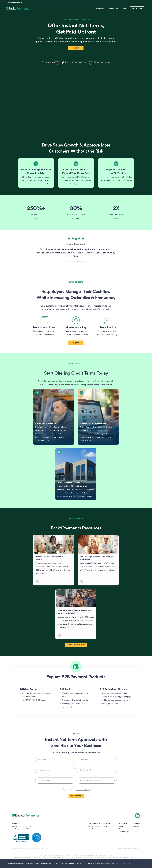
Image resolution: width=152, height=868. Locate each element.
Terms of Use (127, 849)
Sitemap (119, 849)
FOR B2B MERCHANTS (14, 3)
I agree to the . (78, 799)
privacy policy (126, 864)
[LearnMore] (38, 600)
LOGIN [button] (124, 9)
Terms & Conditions (83, 799)
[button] (17, 9)
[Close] (141, 864)
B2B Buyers (100, 9)
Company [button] (113, 9)
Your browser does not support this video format (76, 96)
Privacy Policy (136, 849)
